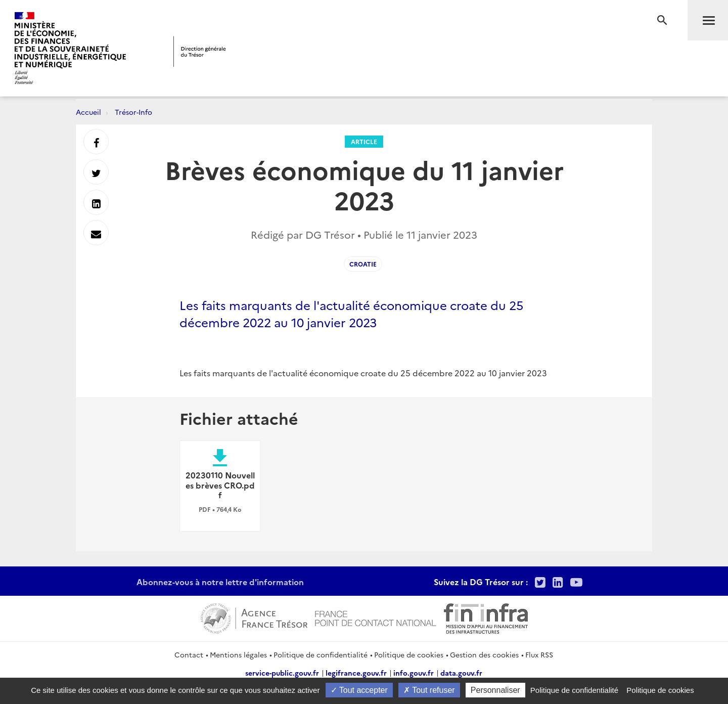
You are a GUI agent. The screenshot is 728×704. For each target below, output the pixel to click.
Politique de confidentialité (321, 654)
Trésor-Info (133, 112)
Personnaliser (495, 690)
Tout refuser (429, 690)
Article (364, 141)
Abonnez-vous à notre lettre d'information (220, 582)
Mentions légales (238, 654)
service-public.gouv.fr (282, 673)
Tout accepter (359, 690)
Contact (189, 654)
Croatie (363, 264)
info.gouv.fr (414, 673)
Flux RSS (539, 654)
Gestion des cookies (484, 654)
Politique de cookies (409, 654)
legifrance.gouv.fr (356, 673)
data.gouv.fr (461, 673)
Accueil (88, 112)
